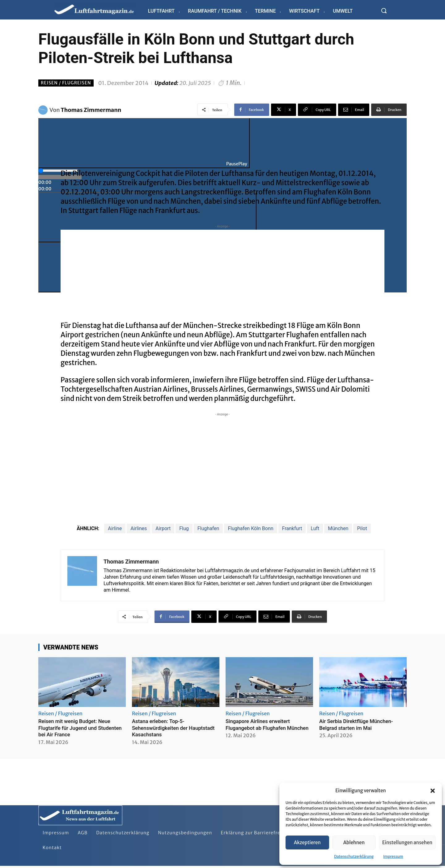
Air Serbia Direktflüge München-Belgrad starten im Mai (359, 724)
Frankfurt (292, 528)
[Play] (144, 143)
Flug (184, 528)
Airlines (139, 528)
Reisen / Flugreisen (66, 83)
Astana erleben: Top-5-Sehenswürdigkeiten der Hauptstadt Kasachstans (163, 728)
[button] (433, 791)
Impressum (393, 856)
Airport (163, 528)
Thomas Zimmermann (91, 110)
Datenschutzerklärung (354, 856)
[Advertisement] (222, 273)
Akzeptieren (307, 842)
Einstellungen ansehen (407, 842)
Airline (115, 528)
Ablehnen (354, 842)
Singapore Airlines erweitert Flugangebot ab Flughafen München (260, 728)
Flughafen (208, 528)
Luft (315, 528)
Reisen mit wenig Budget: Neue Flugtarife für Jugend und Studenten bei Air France (77, 728)
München (338, 528)
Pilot (362, 528)
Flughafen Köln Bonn (250, 528)
